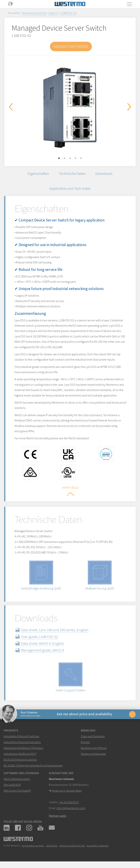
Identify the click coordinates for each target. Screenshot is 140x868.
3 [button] (70, 158)
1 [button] (59, 158)
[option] (70, 108)
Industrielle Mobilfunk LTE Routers (23, 750)
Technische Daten (72, 174)
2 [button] (65, 158)
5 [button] (81, 158)
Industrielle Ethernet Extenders (22, 745)
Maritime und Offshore (94, 750)
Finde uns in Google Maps (67, 793)
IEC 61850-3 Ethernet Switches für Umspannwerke (33, 768)
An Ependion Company (33, 848)
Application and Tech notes (70, 189)
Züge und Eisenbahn (93, 739)
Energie (85, 745)
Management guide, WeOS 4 (43, 652)
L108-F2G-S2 (69, 13)
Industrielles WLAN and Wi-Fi (20, 756)
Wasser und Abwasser (93, 756)
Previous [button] (11, 107)
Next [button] (129, 107)
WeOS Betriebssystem (17, 781)
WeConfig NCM (12, 787)
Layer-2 (53, 13)
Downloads (105, 174)
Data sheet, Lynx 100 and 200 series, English (55, 632)
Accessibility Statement (98, 848)
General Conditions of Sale (72, 848)
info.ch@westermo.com (71, 811)
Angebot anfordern (71, 46)
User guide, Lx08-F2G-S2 (40, 639)
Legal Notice (52, 848)
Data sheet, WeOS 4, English (43, 645)
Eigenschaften (37, 174)
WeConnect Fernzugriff (17, 793)
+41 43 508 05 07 (69, 805)
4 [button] (75, 158)
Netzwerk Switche (34, 13)
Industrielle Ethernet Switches (21, 739)
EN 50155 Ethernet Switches (20, 762)
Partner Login (58, 818)
